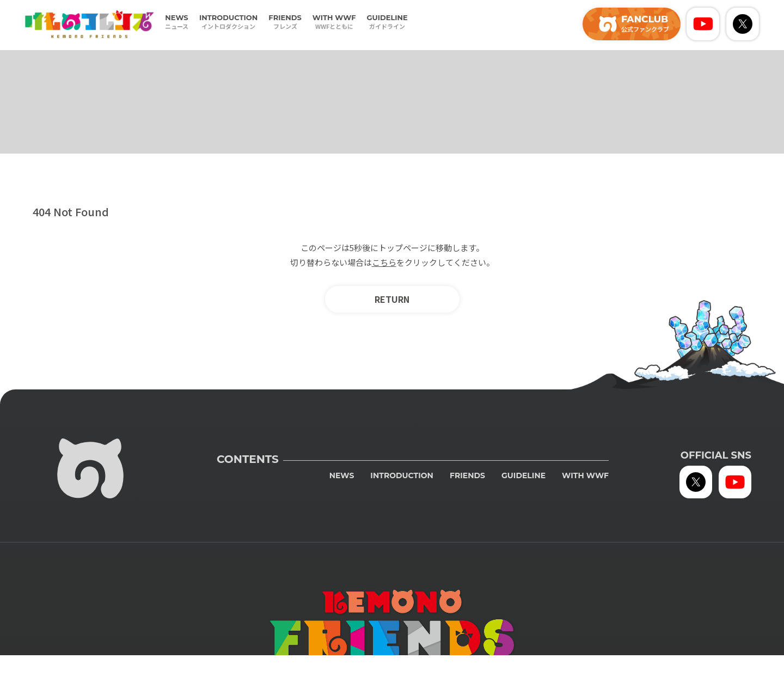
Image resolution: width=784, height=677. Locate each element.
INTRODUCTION (228, 22)
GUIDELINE (387, 22)
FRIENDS (285, 22)
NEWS (177, 22)
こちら (384, 262)
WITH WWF (334, 22)
